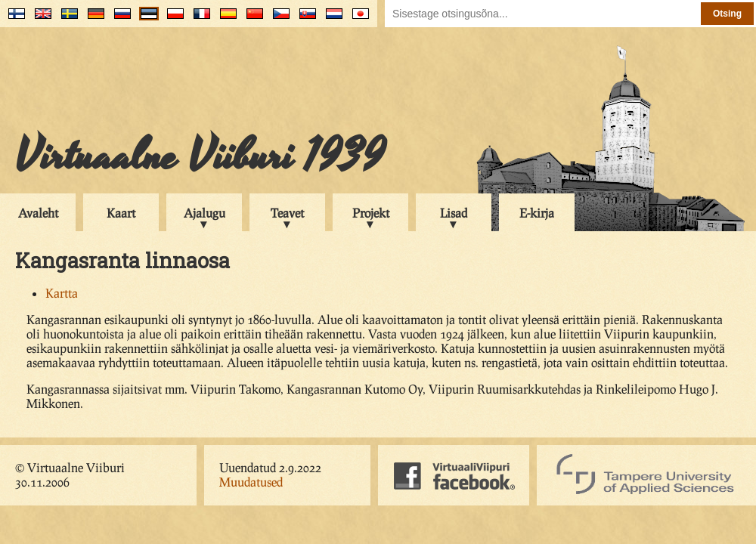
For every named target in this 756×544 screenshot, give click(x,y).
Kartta (62, 293)
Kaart (121, 213)
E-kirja (537, 213)
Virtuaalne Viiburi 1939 (200, 156)
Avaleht (38, 213)
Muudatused (251, 482)
